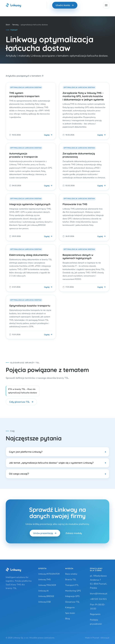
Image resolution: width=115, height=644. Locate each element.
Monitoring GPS (73, 591)
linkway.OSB (44, 602)
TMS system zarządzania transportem (24, 95)
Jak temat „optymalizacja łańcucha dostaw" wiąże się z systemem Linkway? (51, 463)
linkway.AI (43, 591)
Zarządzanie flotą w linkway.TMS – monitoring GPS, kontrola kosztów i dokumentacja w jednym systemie (83, 96)
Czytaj (48, 135)
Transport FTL (72, 585)
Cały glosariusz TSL (21, 402)
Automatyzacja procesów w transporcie (23, 155)
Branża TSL (71, 579)
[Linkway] (13, 570)
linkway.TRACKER (47, 585)
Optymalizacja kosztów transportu (30, 306)
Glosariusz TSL (72, 602)
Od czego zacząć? (19, 474)
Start (8, 25)
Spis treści (70, 613)
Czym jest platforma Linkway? (26, 452)
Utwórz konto (65, 5)
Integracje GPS (72, 596)
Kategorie (70, 607)
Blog (68, 619)
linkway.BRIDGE (46, 596)
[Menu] (106, 5)
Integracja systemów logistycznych (30, 204)
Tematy (15, 25)
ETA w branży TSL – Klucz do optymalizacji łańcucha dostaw (23, 391)
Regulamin (95, 614)
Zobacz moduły (74, 534)
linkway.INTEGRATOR (49, 574)
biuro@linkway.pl (99, 593)
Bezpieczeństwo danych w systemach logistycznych (78, 256)
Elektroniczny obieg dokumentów (29, 255)
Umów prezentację (45, 534)
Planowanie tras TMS (75, 204)
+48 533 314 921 (98, 599)
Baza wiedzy (71, 574)
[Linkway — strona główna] (13, 5)
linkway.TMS (44, 579)
